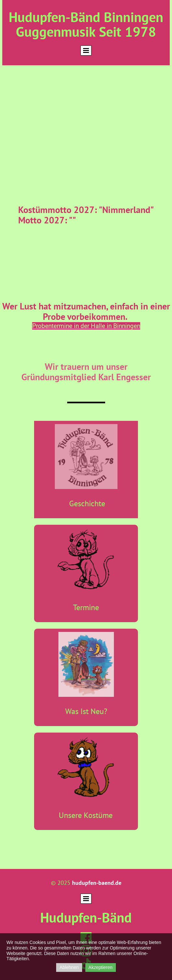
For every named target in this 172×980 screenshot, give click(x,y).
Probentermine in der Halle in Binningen (86, 326)
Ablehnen (69, 967)
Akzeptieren (101, 967)
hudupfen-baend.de (97, 883)
